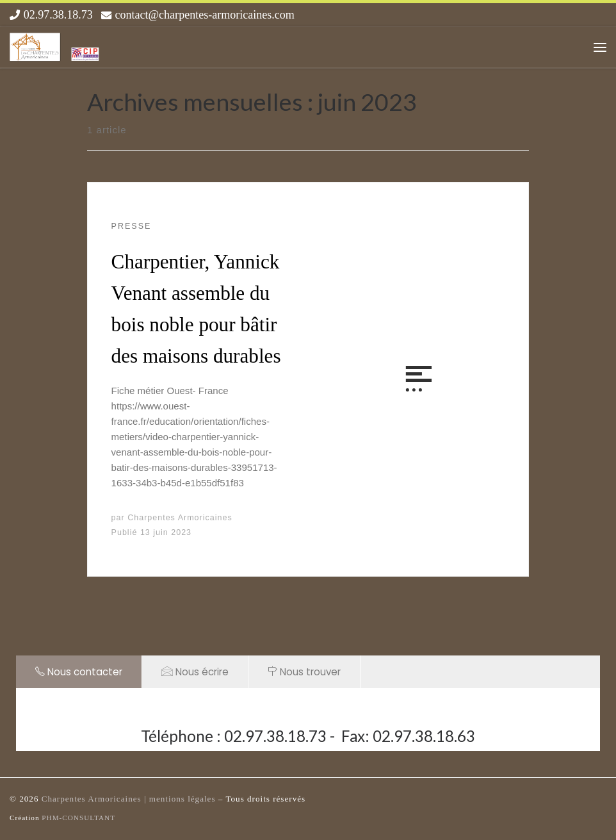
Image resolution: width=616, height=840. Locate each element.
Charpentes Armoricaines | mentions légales (130, 799)
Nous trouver (304, 672)
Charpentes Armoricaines (180, 518)
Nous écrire (195, 671)
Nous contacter (79, 672)
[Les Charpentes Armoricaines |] (55, 45)
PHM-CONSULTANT (78, 818)
